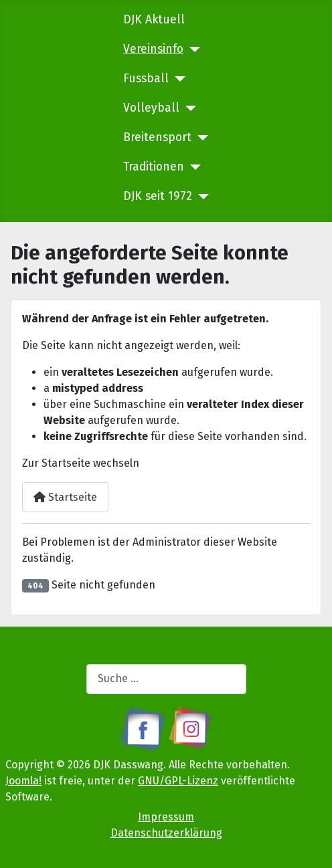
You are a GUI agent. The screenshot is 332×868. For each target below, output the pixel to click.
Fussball (146, 79)
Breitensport (157, 137)
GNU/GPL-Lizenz (178, 781)
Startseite (65, 497)
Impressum (166, 817)
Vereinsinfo (153, 49)
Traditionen (154, 167)
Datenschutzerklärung (166, 833)
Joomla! (23, 781)
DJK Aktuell (154, 20)
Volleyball (151, 108)
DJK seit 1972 (158, 196)
